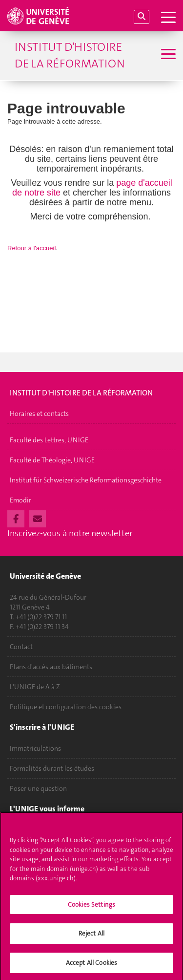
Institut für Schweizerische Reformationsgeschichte (86, 480)
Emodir (20, 500)
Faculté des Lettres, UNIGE (49, 440)
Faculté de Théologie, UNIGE (52, 460)
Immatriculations (35, 748)
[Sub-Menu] (167, 55)
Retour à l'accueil (31, 248)
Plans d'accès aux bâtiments (51, 667)
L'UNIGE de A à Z (35, 687)
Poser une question (38, 788)
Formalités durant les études (52, 768)
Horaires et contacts (39, 414)
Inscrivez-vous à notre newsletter (70, 533)
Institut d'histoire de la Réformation (70, 55)
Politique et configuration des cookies (66, 707)
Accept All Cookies (91, 966)
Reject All (91, 936)
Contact (21, 647)
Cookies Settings (91, 907)
